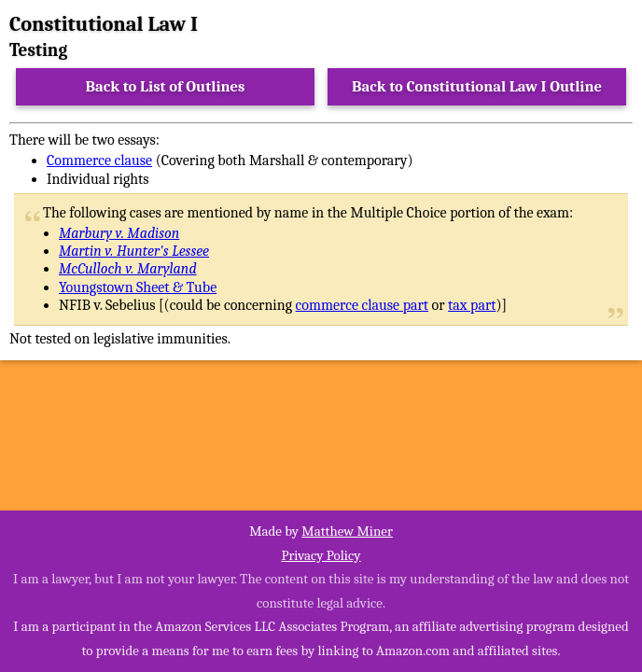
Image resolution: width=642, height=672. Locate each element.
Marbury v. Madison (119, 233)
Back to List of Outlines (166, 86)
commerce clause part (362, 305)
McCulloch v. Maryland (128, 269)
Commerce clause (99, 161)
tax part (472, 305)
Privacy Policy (321, 555)
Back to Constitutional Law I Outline (477, 86)
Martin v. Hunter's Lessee (134, 251)
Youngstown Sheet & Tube (138, 287)
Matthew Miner (347, 531)
